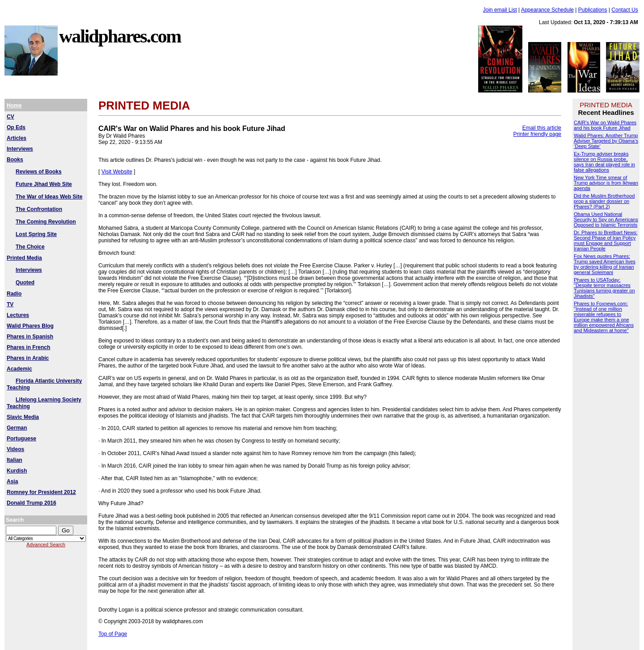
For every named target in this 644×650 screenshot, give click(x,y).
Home (14, 106)
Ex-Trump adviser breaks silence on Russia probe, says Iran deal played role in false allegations (604, 162)
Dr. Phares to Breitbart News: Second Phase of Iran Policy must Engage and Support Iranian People (606, 241)
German (17, 428)
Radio (14, 294)
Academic (19, 369)
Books (15, 160)
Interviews (20, 149)
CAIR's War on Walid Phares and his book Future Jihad (605, 125)
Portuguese (21, 439)
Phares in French (28, 347)
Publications (593, 10)
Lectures (18, 315)
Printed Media (24, 258)
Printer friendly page (537, 134)
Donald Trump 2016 (32, 503)
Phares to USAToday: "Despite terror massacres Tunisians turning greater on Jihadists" (604, 288)
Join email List (500, 10)
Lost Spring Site (36, 234)
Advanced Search (46, 544)
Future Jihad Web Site (44, 184)
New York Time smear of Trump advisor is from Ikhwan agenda (606, 183)
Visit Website (117, 172)
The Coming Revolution (46, 222)
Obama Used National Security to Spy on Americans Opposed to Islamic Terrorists (606, 219)
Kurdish (17, 471)
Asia (12, 481)
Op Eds (16, 127)
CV (11, 117)
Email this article (542, 128)
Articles (17, 138)
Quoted (25, 283)
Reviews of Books (39, 172)
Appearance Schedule (547, 10)
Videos (15, 449)
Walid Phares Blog (30, 326)
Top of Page (113, 634)
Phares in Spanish (30, 337)
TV (10, 304)
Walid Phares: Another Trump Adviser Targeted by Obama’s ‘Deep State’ (606, 141)
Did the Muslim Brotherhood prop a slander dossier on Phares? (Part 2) (604, 201)
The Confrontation (39, 209)
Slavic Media (23, 417)
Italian (15, 460)
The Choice (30, 247)
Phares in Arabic (28, 358)
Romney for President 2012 (41, 492)
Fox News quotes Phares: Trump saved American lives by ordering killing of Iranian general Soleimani (605, 264)
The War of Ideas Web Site (49, 197)
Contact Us (625, 10)
